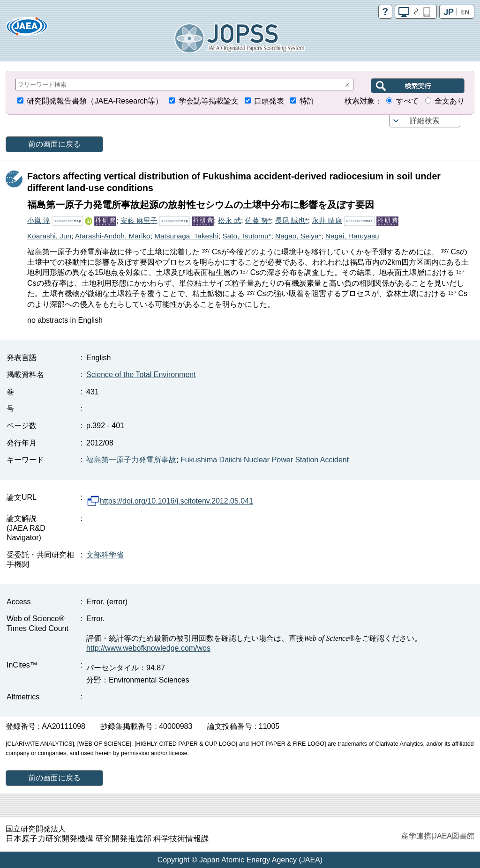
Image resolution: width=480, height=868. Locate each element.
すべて (407, 101)
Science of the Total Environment (141, 375)
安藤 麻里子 (139, 220)
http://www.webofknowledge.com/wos (148, 648)
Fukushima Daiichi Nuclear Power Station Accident (265, 460)
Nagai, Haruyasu (352, 236)
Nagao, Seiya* (298, 236)
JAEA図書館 (454, 836)
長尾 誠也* (292, 220)
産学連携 (416, 836)
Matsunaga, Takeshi (186, 236)
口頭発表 (269, 101)
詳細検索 (425, 121)
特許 (307, 101)
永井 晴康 (327, 220)
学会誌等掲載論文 (209, 101)
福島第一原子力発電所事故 (131, 460)
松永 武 (229, 220)
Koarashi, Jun (49, 236)
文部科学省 (105, 555)
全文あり (450, 101)
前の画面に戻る (54, 144)
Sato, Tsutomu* (247, 236)
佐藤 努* (258, 220)
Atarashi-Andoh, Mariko (113, 236)
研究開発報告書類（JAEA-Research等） (95, 101)
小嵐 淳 (39, 220)
